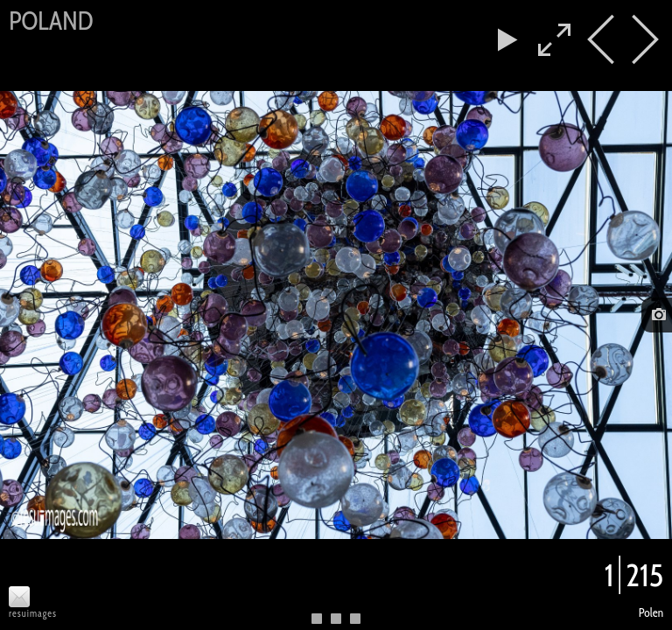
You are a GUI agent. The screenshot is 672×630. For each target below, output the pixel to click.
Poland (51, 21)
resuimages (33, 614)
